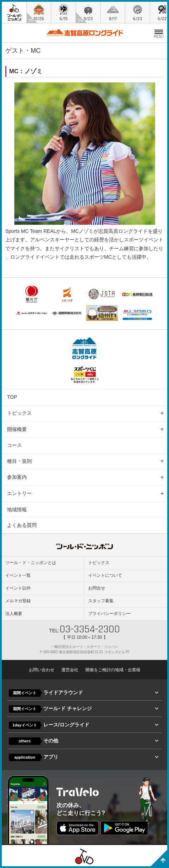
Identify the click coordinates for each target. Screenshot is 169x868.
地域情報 (17, 510)
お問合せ (97, 588)
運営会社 (70, 670)
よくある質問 (22, 525)
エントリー (19, 493)
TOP (12, 397)
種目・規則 (19, 461)
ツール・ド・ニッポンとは (31, 563)
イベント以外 (18, 588)
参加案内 (17, 477)
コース (14, 445)
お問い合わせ (42, 670)
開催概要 (17, 429)
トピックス (19, 413)
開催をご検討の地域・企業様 (113, 670)
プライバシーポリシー (109, 614)
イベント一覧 (18, 575)
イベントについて (105, 575)
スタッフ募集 (101, 601)
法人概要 (14, 614)
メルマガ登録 (18, 601)
